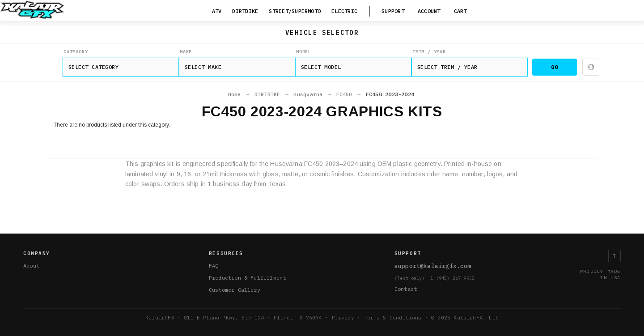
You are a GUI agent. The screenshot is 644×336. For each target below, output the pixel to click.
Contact (406, 289)
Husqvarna (308, 94)
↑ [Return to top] (614, 256)
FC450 (344, 94)
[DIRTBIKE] (245, 11)
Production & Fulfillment (247, 278)
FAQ (214, 266)
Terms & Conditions (392, 318)
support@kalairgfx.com (433, 266)
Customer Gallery (235, 290)
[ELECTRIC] (344, 11)
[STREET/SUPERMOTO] (295, 11)
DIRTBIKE (267, 94)
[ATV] (217, 11)
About (31, 266)
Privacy (343, 318)
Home (235, 94)
